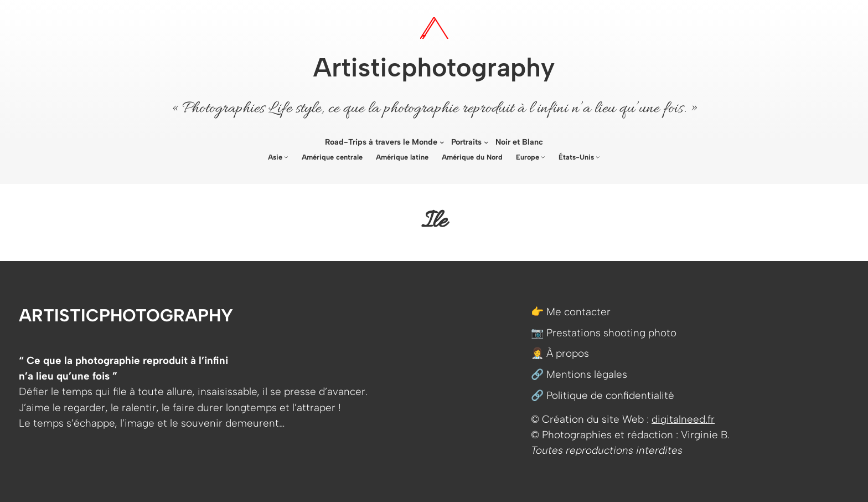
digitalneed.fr (683, 419)
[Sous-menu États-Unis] (598, 157)
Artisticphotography (434, 67)
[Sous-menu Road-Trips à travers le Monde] (442, 142)
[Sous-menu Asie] (286, 157)
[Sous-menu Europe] (543, 157)
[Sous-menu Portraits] (486, 142)
